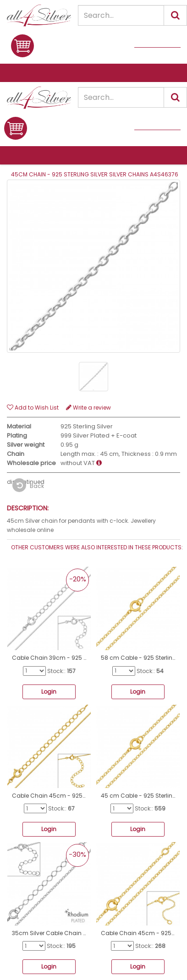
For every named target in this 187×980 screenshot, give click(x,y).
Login (49, 692)
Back (28, 485)
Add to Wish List (33, 408)
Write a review (88, 408)
